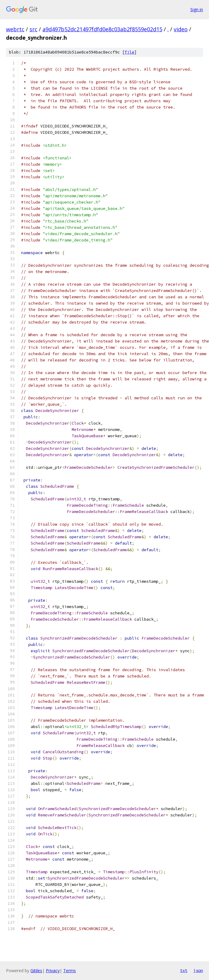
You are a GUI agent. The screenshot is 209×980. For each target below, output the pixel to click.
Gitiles (36, 971)
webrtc (15, 29)
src (33, 29)
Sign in (197, 9)
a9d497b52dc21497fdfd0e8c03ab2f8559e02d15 (102, 29)
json (198, 970)
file (129, 52)
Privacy (53, 971)
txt (184, 970)
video (181, 29)
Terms (70, 971)
